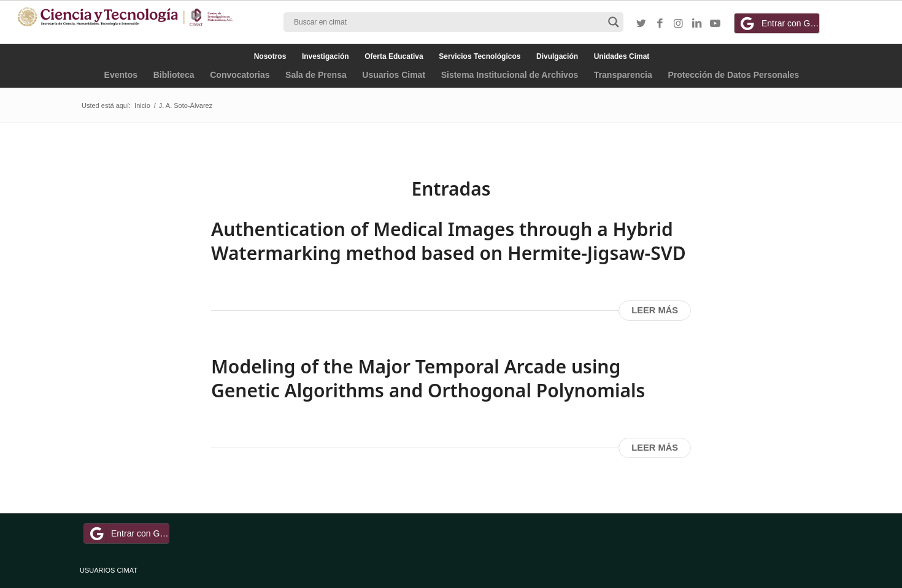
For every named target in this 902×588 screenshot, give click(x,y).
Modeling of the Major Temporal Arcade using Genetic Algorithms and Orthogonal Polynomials (428, 378)
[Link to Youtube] (715, 24)
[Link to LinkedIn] (696, 24)
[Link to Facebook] (660, 24)
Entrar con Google (779, 23)
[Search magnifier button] (614, 22)
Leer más (655, 310)
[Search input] (448, 22)
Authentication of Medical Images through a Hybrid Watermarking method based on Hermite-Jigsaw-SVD (449, 241)
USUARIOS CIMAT (109, 570)
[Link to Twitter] (641, 24)
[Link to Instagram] (678, 24)
